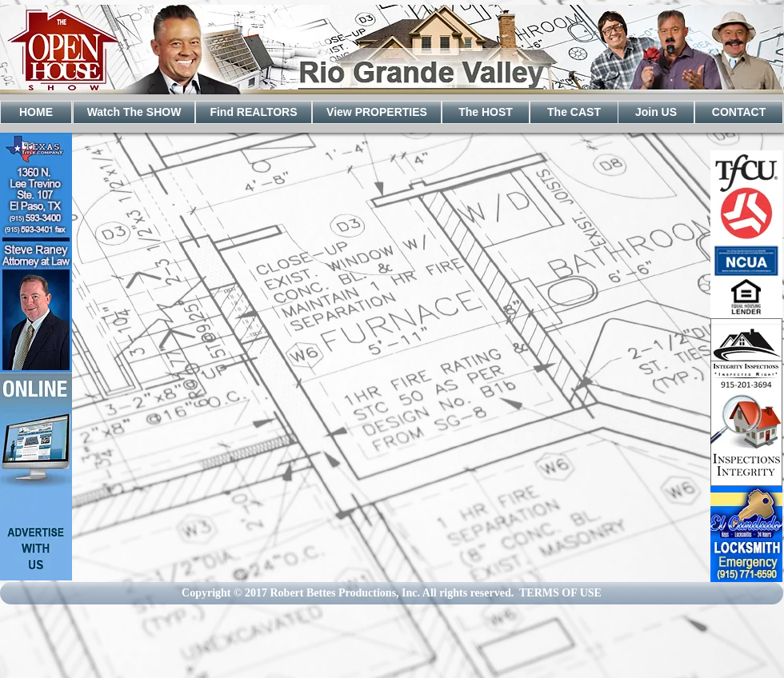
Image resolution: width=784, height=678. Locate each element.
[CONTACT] (739, 112)
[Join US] (656, 112)
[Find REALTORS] (254, 112)
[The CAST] (574, 112)
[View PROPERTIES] (377, 112)
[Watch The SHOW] (134, 112)
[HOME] (36, 112)
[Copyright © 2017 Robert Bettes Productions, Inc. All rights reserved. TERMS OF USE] (392, 593)
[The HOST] (486, 112)
